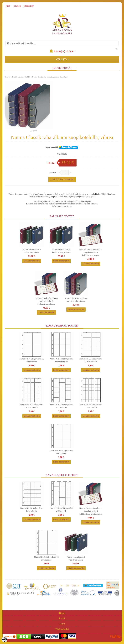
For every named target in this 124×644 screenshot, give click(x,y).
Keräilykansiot (18, 77)
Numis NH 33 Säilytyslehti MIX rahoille (61, 406)
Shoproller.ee (116, 637)
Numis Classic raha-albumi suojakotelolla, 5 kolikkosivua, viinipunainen (91, 511)
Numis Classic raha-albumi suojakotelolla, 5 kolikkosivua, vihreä (91, 252)
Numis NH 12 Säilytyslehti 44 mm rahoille (61, 360)
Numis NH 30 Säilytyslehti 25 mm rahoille (32, 406)
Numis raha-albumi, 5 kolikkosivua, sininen (61, 251)
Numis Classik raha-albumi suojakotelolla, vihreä (50, 77)
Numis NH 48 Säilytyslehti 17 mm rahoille (91, 406)
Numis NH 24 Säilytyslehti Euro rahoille (32, 510)
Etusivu (8, 77)
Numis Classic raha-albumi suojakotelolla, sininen (76, 300)
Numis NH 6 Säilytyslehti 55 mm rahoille (61, 452)
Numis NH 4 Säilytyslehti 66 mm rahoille (32, 360)
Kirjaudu (17, 6)
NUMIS (27, 77)
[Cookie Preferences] (5, 639)
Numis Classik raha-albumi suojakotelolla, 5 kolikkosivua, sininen (46, 301)
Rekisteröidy (28, 6)
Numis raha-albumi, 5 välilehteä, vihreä (32, 251)
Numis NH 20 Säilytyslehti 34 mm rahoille (91, 360)
